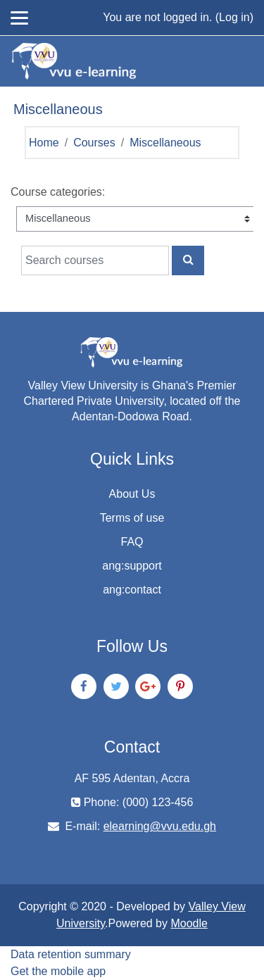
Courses (94, 143)
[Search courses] (95, 260)
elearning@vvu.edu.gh (160, 826)
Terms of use (132, 518)
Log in (234, 17)
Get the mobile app (58, 971)
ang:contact (132, 590)
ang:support (132, 566)
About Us (132, 494)
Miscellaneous (165, 143)
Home (44, 143)
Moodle (189, 923)
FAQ (132, 542)
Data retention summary (71, 954)
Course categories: (58, 192)
